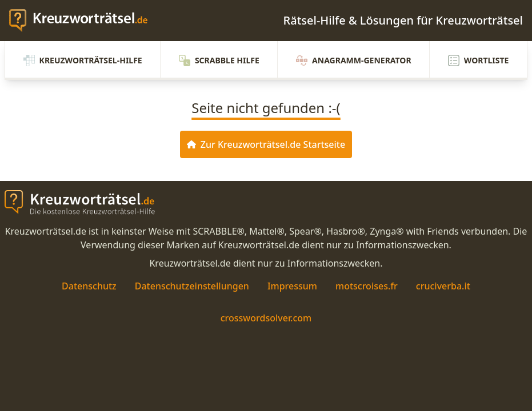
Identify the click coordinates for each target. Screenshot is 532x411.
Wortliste (479, 61)
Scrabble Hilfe (219, 61)
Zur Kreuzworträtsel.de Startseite (266, 144)
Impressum (292, 286)
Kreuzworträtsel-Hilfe (83, 61)
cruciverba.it (443, 286)
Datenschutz (89, 286)
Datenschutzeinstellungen (192, 286)
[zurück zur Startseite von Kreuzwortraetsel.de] (84, 21)
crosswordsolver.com (266, 318)
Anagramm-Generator (354, 61)
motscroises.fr (367, 286)
